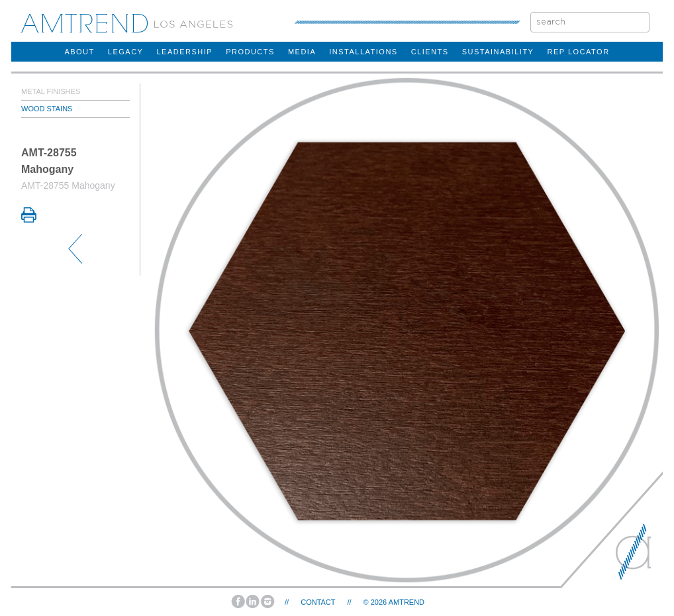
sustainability (498, 52)
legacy (126, 52)
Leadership (184, 52)
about (79, 52)
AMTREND (407, 602)
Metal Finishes (51, 91)
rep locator (578, 52)
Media (302, 52)
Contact (318, 602)
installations (363, 52)
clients (430, 52)
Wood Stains (47, 109)
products (250, 52)
